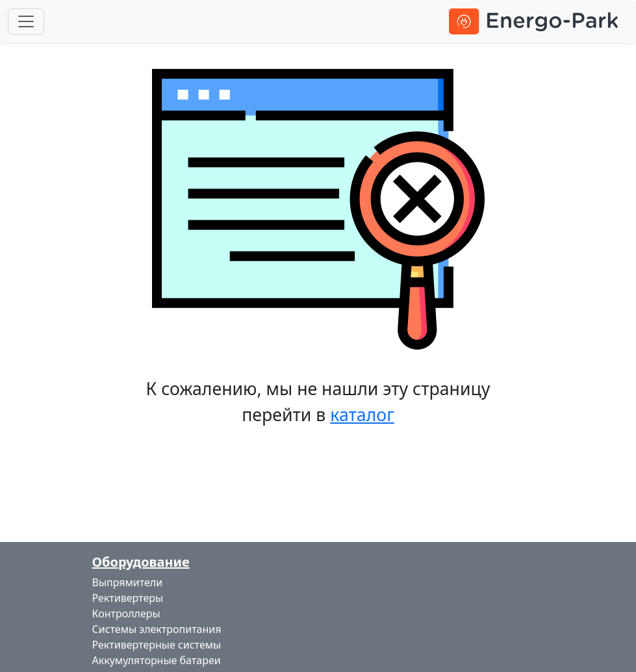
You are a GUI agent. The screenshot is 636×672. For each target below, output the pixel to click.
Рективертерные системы (157, 645)
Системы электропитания (157, 629)
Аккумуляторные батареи (157, 660)
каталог (362, 414)
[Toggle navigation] (26, 21)
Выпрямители (128, 582)
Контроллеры (126, 614)
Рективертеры (128, 598)
